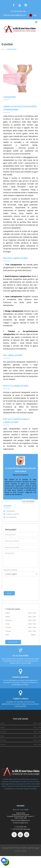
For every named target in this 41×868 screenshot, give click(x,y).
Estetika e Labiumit (11, 514)
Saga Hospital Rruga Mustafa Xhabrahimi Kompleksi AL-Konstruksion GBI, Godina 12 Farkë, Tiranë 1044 (21, 815)
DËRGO (9, 593)
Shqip (33, 15)
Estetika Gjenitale (20, 677)
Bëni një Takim (13, 642)
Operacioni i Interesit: (10, 570)
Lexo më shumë (28, 501)
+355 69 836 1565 (19, 11)
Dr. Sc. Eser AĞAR (20, 656)
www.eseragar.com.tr (21, 823)
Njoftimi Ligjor (34, 848)
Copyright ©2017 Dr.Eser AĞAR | (15, 848)
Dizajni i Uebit (20, 851)
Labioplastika (9, 511)
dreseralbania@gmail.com (16, 15)
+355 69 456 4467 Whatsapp (21, 829)
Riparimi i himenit (21, 475)
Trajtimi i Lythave (21, 699)
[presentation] (20, 582)
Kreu (3, 49)
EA (25, 851)
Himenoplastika (10, 517)
